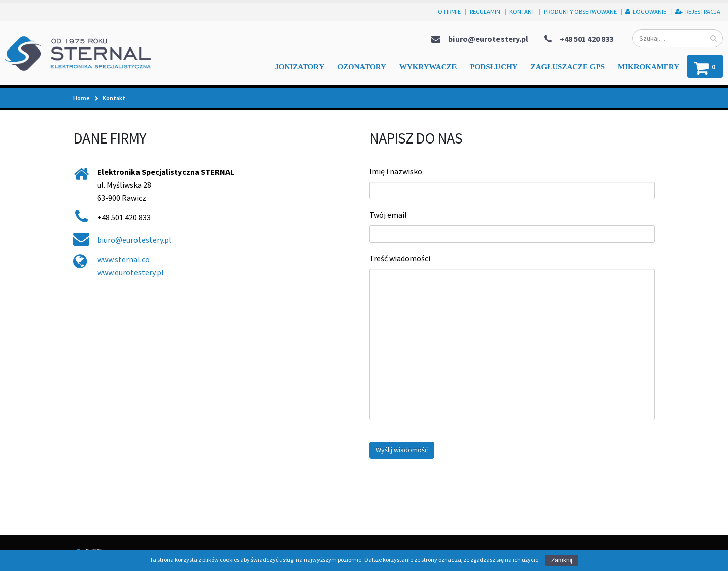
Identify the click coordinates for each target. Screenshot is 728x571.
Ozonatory (361, 67)
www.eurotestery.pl (130, 272)
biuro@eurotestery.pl (488, 39)
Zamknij (562, 560)
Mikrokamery (649, 67)
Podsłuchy (494, 67)
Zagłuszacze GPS (568, 67)
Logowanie (646, 11)
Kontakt (522, 11)
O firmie (449, 11)
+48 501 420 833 (586, 39)
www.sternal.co (123, 259)
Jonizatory (299, 67)
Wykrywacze (428, 67)
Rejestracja (698, 11)
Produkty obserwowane (580, 11)
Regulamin (485, 11)
